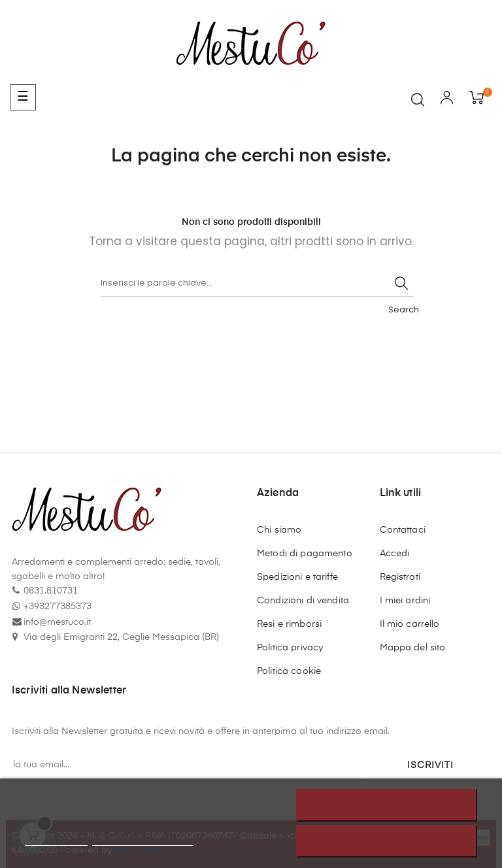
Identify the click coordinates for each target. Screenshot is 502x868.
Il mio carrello (410, 624)
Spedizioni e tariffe (297, 577)
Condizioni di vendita (303, 601)
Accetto (387, 841)
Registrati (400, 577)
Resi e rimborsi (289, 624)
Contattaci (403, 530)
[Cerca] (258, 284)
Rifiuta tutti (387, 805)
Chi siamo (279, 530)
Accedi (395, 554)
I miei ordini (405, 601)
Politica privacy (290, 648)
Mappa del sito (413, 648)
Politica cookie (289, 671)
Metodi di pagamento (305, 554)
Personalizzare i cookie (142, 840)
